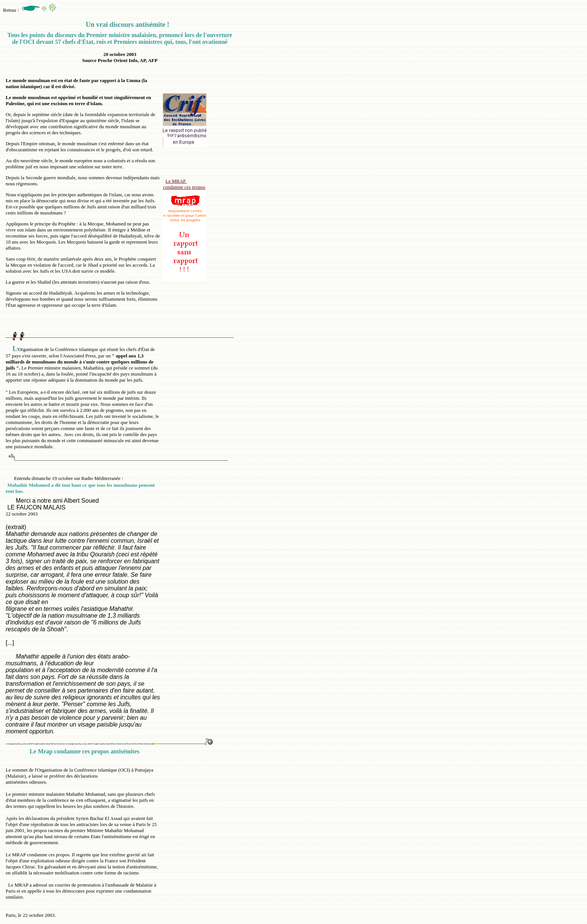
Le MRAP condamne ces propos (184, 184)
